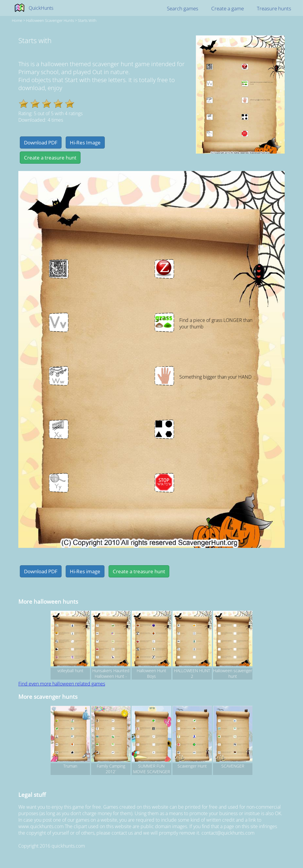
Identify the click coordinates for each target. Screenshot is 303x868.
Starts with (87, 20)
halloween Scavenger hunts (50, 20)
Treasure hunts (274, 8)
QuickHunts (41, 8)
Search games (183, 8)
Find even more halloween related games (62, 684)
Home (17, 20)
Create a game (228, 8)
